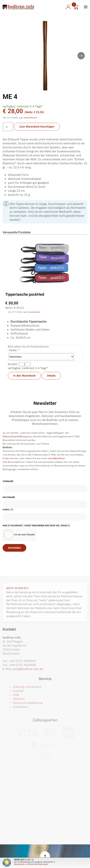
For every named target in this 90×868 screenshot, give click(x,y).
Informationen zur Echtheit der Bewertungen (31, 864)
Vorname (8, 481)
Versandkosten (30, 118)
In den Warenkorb (24, 376)
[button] (86, 7)
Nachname (9, 497)
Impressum (21, 707)
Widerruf (19, 699)
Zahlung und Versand (27, 687)
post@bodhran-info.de (28, 669)
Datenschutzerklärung (15, 436)
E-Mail (8, 510)
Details (51, 376)
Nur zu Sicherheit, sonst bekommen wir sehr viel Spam (36, 526)
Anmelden (14, 548)
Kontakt (18, 691)
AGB (16, 695)
